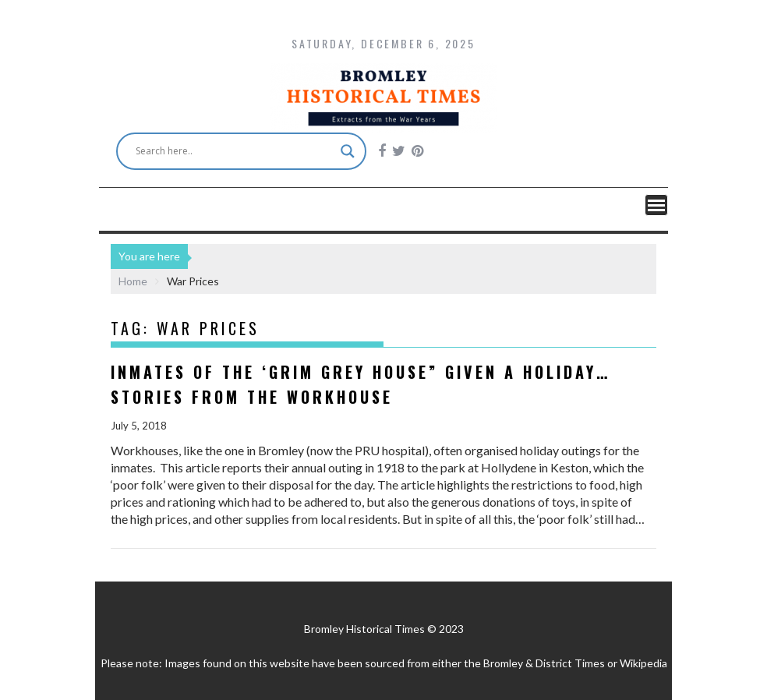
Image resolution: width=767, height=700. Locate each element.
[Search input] (234, 151)
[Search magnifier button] (348, 151)
